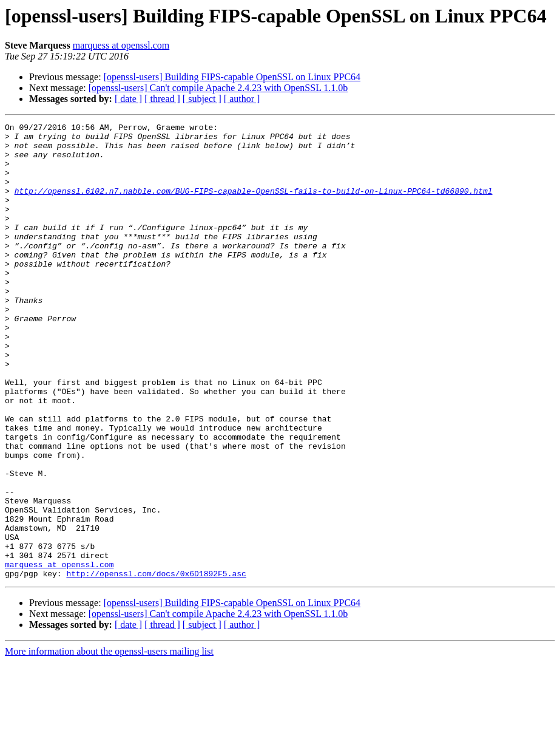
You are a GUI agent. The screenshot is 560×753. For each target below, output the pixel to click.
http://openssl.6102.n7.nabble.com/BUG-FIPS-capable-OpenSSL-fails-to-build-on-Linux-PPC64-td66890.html (254, 205)
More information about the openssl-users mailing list (109, 742)
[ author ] (242, 99)
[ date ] (128, 99)
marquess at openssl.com (121, 45)
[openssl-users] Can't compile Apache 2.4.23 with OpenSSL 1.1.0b (218, 88)
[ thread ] (162, 99)
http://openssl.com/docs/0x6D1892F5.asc (156, 664)
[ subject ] (202, 99)
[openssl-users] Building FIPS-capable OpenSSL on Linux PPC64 (232, 77)
